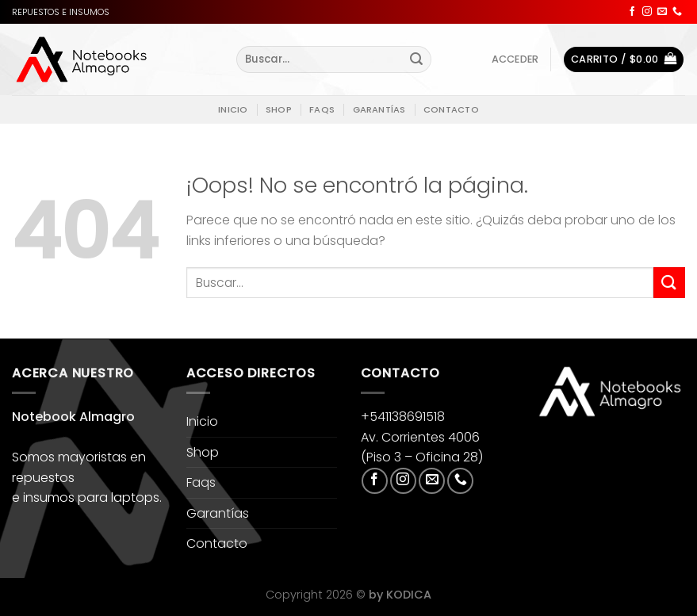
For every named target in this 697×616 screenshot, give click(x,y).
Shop (279, 109)
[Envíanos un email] (662, 12)
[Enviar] (416, 59)
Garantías (379, 109)
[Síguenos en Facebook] (632, 12)
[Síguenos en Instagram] (647, 12)
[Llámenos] (677, 12)
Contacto (451, 109)
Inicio (233, 109)
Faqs (322, 109)
